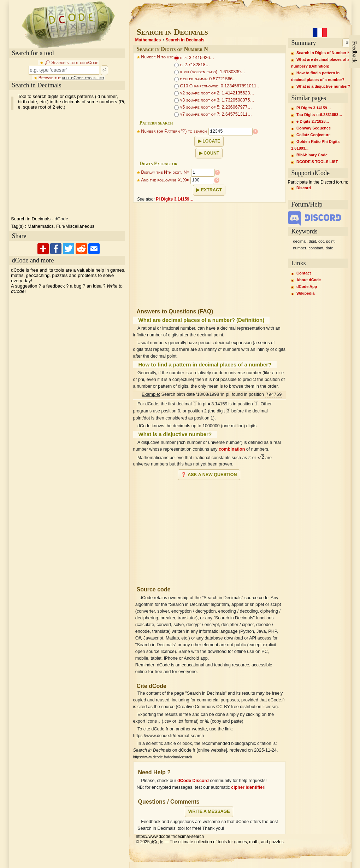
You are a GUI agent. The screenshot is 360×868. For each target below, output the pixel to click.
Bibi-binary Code (312, 155)
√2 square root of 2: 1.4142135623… (214, 93)
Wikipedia (305, 293)
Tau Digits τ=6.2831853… (319, 115)
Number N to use (157, 57)
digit (312, 241)
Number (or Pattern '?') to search (174, 132)
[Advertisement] (68, 163)
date (329, 248)
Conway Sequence (314, 128)
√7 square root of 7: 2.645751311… (213, 114)
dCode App (307, 287)
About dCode (309, 280)
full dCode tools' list (83, 78)
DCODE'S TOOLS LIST (317, 162)
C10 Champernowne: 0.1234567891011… (217, 86)
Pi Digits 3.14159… (175, 199)
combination (232, 449)
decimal (300, 241)
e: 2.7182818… (192, 65)
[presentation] (249, 458)
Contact (304, 273)
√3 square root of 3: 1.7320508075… (214, 100)
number (300, 248)
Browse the (72, 78)
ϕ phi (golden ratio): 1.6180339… (210, 72)
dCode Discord (193, 781)
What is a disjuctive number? (323, 86)
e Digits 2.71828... (313, 121)
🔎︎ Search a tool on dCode (71, 63)
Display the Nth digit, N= (165, 173)
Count (211, 153)
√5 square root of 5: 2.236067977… (213, 107)
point (330, 241)
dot (321, 241)
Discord (304, 188)
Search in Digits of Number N (323, 53)
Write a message (209, 811)
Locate (211, 141)
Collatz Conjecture (314, 135)
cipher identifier (248, 787)
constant (316, 248)
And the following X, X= (165, 180)
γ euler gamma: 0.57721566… (206, 79)
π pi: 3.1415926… (194, 58)
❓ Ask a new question (209, 475)
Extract (211, 190)
